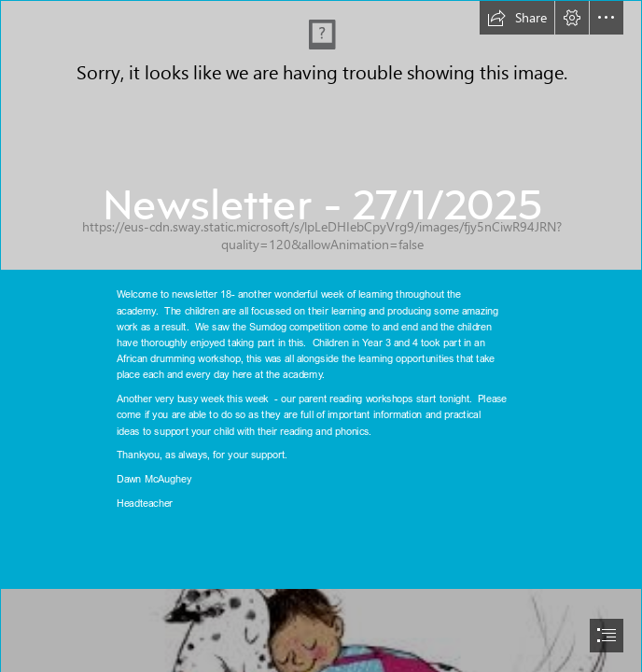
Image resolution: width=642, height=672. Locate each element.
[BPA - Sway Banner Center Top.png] (321, 135)
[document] (321, 336)
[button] (517, 18)
